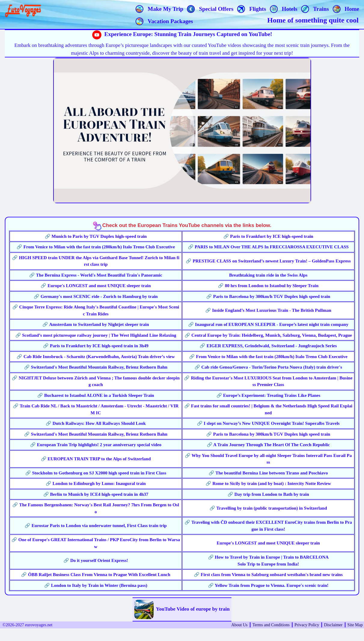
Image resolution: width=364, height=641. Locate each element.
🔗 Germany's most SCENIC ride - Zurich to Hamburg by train (96, 296)
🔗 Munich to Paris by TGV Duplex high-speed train (96, 236)
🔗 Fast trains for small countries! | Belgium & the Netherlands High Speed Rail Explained (268, 409)
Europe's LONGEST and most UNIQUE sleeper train (268, 543)
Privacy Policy (307, 625)
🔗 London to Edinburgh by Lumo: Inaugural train (96, 483)
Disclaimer (333, 625)
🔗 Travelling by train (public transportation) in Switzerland (268, 508)
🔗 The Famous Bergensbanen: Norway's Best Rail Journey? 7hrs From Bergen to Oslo (96, 508)
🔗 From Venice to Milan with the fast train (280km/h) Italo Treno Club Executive (96, 247)
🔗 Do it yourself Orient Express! (96, 560)
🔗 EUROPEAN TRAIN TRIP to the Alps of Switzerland (96, 459)
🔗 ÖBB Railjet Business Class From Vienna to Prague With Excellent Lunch (96, 575)
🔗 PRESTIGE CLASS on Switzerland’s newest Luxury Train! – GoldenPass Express (268, 261)
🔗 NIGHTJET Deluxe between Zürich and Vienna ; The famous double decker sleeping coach (96, 381)
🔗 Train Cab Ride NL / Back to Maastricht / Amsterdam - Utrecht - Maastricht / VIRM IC (96, 409)
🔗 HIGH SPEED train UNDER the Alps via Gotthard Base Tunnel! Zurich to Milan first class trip (96, 261)
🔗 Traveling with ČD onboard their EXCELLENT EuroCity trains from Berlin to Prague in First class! (268, 526)
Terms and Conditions (271, 625)
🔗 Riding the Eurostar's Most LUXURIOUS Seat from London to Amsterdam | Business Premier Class (268, 381)
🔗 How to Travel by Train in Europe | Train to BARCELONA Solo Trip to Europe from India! (268, 561)
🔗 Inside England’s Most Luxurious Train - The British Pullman (268, 310)
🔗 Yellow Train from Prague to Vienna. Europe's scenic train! (268, 585)
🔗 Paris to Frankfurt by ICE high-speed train (268, 236)
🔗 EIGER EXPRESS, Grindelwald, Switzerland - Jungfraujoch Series (268, 346)
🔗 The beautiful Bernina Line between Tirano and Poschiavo (268, 473)
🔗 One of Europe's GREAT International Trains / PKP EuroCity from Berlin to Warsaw (96, 543)
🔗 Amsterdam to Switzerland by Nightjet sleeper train (96, 324)
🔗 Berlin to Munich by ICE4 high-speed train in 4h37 (96, 494)
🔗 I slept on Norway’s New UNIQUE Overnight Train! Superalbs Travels (268, 423)
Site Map (355, 625)
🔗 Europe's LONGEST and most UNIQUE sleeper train (96, 286)
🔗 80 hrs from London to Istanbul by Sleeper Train (268, 286)
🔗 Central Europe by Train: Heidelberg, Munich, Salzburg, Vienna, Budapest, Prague (268, 335)
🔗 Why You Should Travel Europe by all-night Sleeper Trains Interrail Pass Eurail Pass (268, 459)
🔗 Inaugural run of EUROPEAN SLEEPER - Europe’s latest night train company (268, 324)
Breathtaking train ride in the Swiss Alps (268, 275)
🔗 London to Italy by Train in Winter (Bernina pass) (96, 585)
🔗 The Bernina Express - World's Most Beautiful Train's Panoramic (96, 275)
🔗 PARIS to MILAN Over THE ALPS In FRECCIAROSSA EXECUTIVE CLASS (268, 247)
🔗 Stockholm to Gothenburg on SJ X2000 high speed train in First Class (96, 473)
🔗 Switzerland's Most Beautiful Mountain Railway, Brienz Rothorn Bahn (96, 367)
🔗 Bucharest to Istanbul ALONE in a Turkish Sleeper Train (96, 395)
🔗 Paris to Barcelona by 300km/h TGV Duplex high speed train (268, 296)
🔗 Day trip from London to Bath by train (268, 494)
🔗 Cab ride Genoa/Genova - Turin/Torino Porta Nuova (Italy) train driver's (268, 367)
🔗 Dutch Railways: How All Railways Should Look (96, 423)
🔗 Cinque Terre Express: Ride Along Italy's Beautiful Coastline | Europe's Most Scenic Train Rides (96, 310)
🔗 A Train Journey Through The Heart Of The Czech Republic (268, 445)
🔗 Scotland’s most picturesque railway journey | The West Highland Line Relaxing (96, 335)
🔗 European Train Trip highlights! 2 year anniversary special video (96, 445)
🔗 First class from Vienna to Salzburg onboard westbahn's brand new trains (268, 575)
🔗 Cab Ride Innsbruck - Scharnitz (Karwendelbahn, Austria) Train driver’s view (96, 357)
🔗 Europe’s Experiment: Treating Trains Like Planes (268, 395)
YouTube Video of (182, 609)
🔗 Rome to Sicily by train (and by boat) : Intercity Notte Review (268, 483)
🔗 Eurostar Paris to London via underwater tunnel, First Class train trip (96, 526)
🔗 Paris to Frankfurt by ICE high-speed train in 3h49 (96, 346)
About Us (239, 625)
